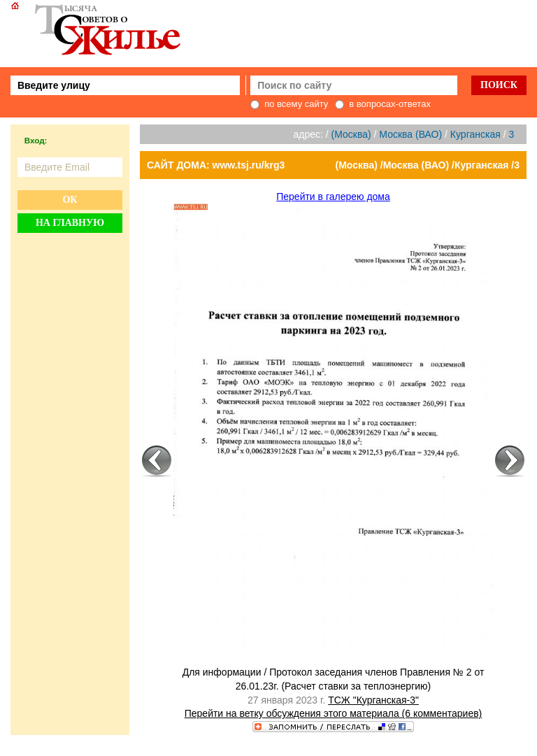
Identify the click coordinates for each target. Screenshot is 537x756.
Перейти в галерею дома (333, 197)
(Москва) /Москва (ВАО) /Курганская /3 (428, 165)
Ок (70, 200)
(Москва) (351, 134)
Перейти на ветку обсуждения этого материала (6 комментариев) (334, 713)
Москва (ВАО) (410, 134)
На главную (70, 223)
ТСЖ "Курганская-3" (373, 700)
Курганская (475, 134)
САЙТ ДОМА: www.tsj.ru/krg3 (216, 165)
